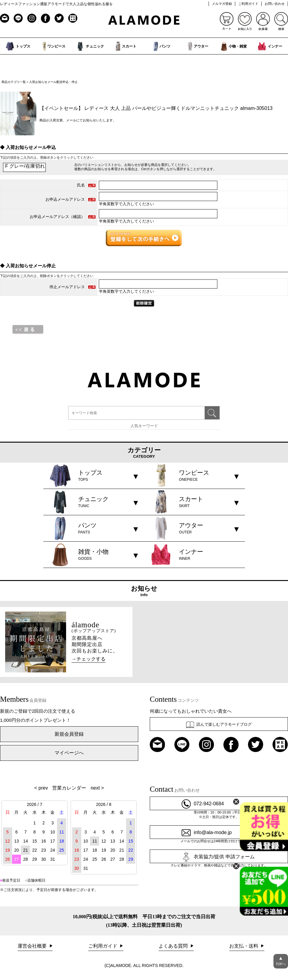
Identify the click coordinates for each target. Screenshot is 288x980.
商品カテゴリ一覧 (14, 82)
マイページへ (69, 753)
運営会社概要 (33, 946)
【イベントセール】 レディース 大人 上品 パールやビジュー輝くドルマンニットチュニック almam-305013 (156, 108)
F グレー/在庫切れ (24, 167)
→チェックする (89, 659)
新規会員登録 (69, 734)
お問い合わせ (275, 4)
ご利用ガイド (248, 4)
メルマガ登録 (222, 4)
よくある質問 (174, 946)
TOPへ (281, 960)
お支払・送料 (244, 946)
